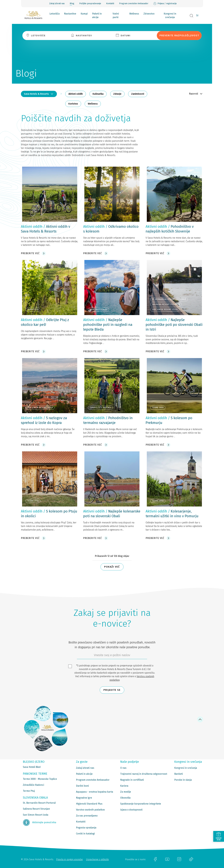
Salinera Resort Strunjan (36, 809)
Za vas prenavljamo (87, 816)
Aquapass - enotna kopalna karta (95, 792)
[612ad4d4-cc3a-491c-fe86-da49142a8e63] (112, 656)
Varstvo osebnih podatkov (90, 810)
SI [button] (197, 15)
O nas (123, 768)
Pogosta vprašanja (86, 828)
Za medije (126, 792)
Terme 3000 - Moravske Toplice (40, 779)
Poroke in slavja (183, 780)
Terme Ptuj (29, 791)
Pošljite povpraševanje (90, 4)
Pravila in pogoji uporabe (69, 859)
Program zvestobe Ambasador (134, 4)
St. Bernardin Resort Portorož (39, 803)
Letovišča (55, 14)
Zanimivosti (138, 94)
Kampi (84, 14)
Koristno (73, 104)
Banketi (179, 774)
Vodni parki (116, 15)
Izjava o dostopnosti (131, 810)
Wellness (134, 14)
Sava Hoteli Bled (32, 767)
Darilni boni (82, 786)
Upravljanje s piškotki (97, 859)
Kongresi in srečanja (170, 15)
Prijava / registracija (165, 4)
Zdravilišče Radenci (33, 785)
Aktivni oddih (76, 94)
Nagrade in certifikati (132, 780)
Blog (72, 4)
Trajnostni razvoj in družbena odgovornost (144, 774)
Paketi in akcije (97, 15)
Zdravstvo (149, 14)
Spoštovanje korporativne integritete (141, 804)
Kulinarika (98, 94)
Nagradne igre (84, 798)
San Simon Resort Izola (36, 815)
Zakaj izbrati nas (57, 4)
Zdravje (117, 94)
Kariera (124, 786)
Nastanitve (70, 14)
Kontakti (110, 4)
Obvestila (125, 798)
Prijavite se (112, 690)
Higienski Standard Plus (89, 804)
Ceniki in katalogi (85, 834)
